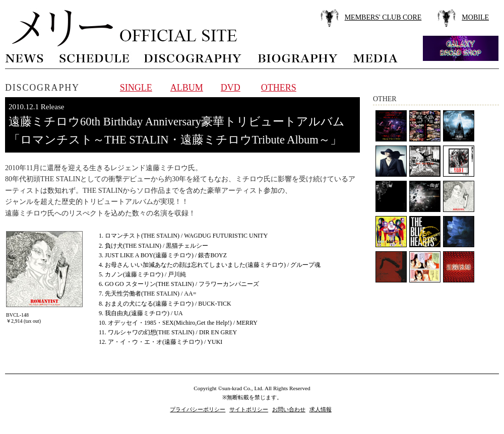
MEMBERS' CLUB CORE (383, 17)
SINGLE (136, 88)
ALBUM (187, 88)
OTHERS (279, 88)
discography (194, 57)
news (25, 57)
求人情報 (321, 409)
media (376, 57)
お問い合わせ (289, 409)
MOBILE (475, 17)
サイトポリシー (249, 409)
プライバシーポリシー (198, 409)
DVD (231, 88)
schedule (94, 57)
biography (297, 57)
